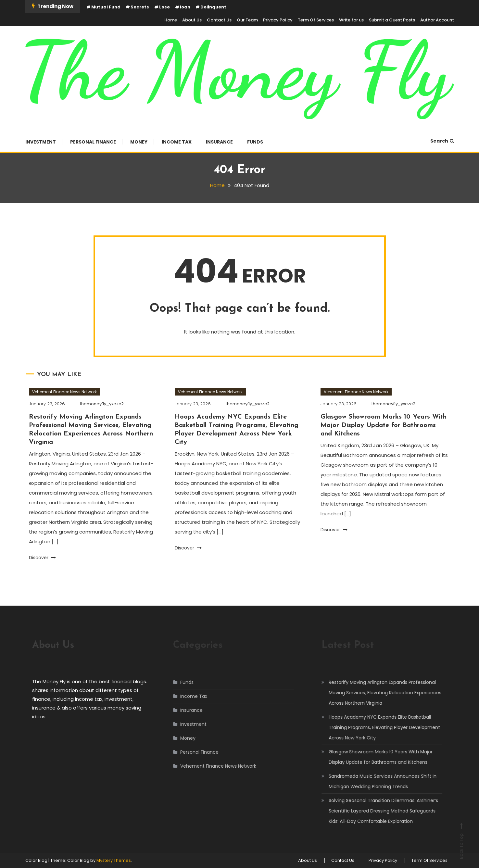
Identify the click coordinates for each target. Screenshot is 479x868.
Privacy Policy (278, 20)
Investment (41, 142)
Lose (164, 7)
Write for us (351, 20)
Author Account (437, 20)
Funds (255, 142)
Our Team (247, 20)
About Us (192, 20)
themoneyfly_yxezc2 (102, 404)
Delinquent (213, 7)
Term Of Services (316, 20)
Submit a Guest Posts (392, 20)
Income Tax (177, 142)
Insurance (219, 142)
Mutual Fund (106, 7)
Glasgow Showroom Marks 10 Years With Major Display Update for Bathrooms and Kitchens (384, 425)
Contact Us (219, 20)
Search (442, 141)
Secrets (140, 7)
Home (171, 20)
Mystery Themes (114, 860)
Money (139, 142)
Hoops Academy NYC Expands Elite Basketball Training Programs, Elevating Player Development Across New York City (378, 727)
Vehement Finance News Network (64, 392)
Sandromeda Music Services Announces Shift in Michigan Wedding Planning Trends (376, 781)
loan (185, 7)
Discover (42, 558)
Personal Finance (93, 142)
